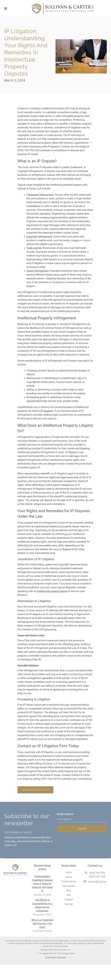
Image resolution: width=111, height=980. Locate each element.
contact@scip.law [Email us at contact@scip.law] (97, 882)
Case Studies (69, 886)
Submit (82, 829)
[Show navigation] (6, 8)
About (69, 877)
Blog (69, 890)
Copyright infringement (39, 237)
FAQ (69, 895)
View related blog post (35, 790)
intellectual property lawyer (52, 591)
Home (69, 872)
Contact (69, 900)
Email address (66, 814)
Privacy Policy (51, 957)
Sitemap (69, 904)
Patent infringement (38, 271)
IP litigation (47, 411)
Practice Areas (69, 881)
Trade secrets (34, 248)
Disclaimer (62, 957)
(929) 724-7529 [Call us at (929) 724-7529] (97, 873)
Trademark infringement (40, 195)
